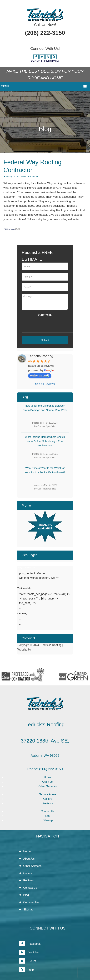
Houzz (28, 961)
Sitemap (48, 820)
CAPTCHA (45, 315)
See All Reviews (45, 384)
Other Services (48, 786)
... (20, 619)
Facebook (30, 944)
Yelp (26, 970)
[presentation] (48, 326)
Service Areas (48, 794)
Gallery (48, 799)
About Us (48, 782)
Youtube (29, 952)
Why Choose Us (26, 568)
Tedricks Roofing (41, 356)
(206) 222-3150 (45, 33)
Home (48, 777)
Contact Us (47, 811)
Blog (17, 229)
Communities (31, 902)
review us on (40, 375)
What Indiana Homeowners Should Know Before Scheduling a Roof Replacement (45, 441)
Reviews (48, 803)
